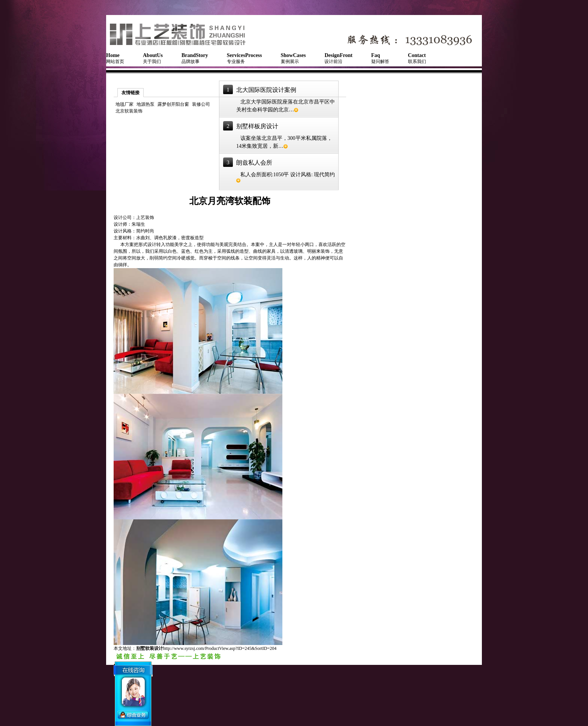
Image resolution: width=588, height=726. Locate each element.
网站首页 (115, 58)
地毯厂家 (124, 104)
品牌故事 (195, 58)
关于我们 (153, 58)
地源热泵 (145, 104)
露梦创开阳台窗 (173, 104)
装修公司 (201, 104)
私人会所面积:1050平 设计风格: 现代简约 (286, 177)
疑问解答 (380, 58)
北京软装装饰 (129, 111)
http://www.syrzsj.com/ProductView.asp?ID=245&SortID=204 (220, 648)
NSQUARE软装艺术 (181, 34)
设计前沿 (338, 58)
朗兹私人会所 (254, 163)
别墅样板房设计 (257, 126)
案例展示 (293, 58)
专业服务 (244, 58)
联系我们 (417, 58)
